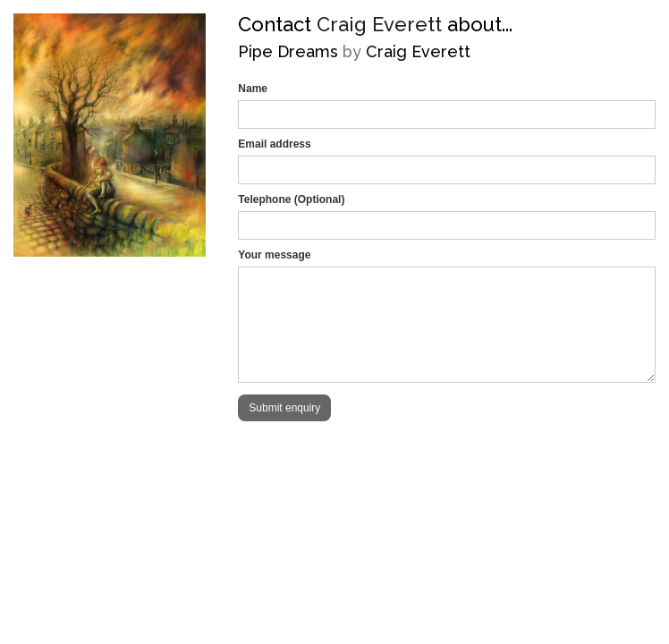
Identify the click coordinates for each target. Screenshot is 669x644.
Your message (274, 255)
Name (253, 89)
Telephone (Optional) (291, 199)
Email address (274, 144)
